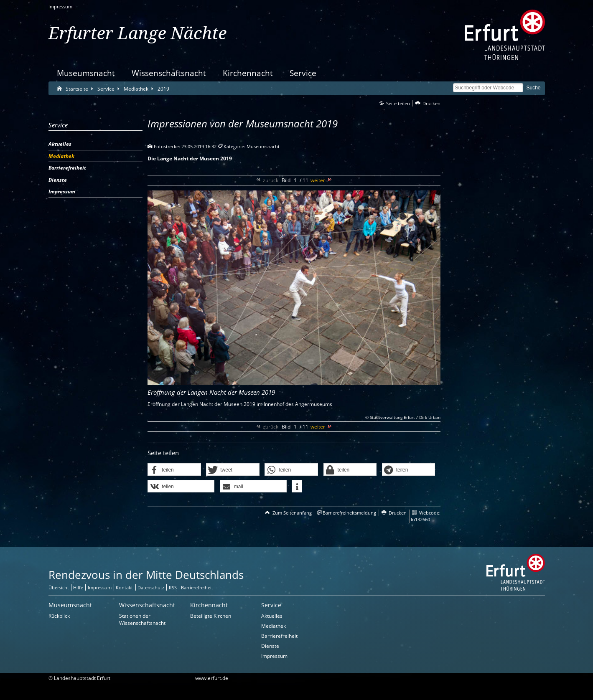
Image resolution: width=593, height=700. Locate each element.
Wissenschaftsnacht (169, 73)
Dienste (270, 646)
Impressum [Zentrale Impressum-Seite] (100, 587)
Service (303, 73)
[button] (174, 470)
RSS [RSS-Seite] (173, 587)
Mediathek (274, 626)
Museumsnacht (86, 73)
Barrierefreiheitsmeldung (349, 513)
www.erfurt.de (212, 678)
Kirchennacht (248, 73)
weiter (318, 180)
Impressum (60, 6)
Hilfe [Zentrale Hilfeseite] (78, 587)
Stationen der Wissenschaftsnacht (142, 619)
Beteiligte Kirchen (211, 616)
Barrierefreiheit (279, 636)
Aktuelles (272, 616)
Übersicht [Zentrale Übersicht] (59, 587)
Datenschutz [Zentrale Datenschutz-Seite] (151, 587)
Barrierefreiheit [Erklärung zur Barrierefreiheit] (197, 587)
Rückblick (59, 616)
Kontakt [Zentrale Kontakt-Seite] (124, 587)
